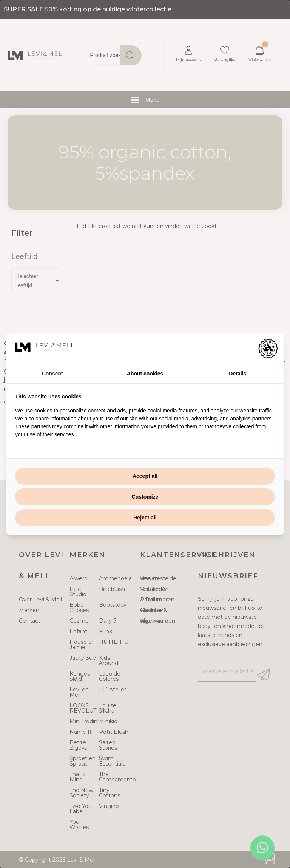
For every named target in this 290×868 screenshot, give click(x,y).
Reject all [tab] (145, 518)
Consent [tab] (52, 374)
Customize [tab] (145, 497)
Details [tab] (238, 374)
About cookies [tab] (145, 374)
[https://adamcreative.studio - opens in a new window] (268, 349)
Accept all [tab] (145, 476)
